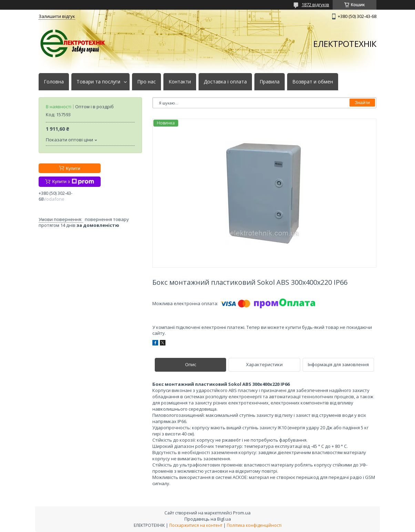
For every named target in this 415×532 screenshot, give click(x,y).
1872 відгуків (315, 4)
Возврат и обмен (313, 82)
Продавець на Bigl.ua (208, 519)
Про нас (146, 82)
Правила (270, 82)
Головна (54, 82)
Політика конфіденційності (254, 525)
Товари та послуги (98, 82)
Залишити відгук (57, 16)
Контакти (180, 82)
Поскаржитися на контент (196, 525)
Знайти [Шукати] (362, 103)
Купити (73, 168)
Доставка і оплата (225, 82)
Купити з (73, 182)
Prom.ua (242, 513)
